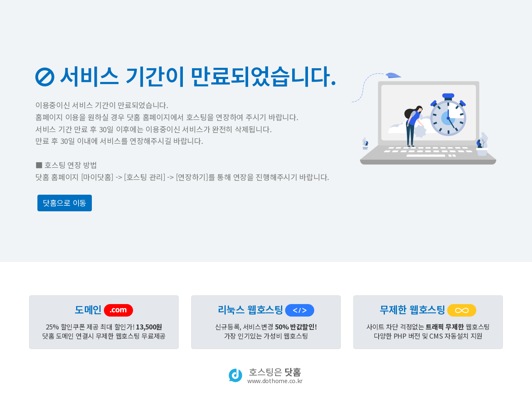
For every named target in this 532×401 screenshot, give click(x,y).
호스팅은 (275, 375)
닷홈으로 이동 (65, 203)
